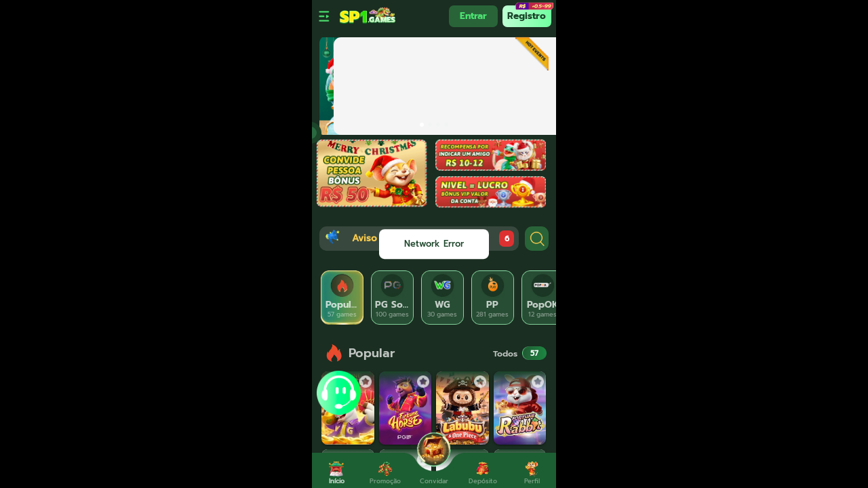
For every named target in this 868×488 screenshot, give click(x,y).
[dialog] (434, 244)
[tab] (342, 298)
